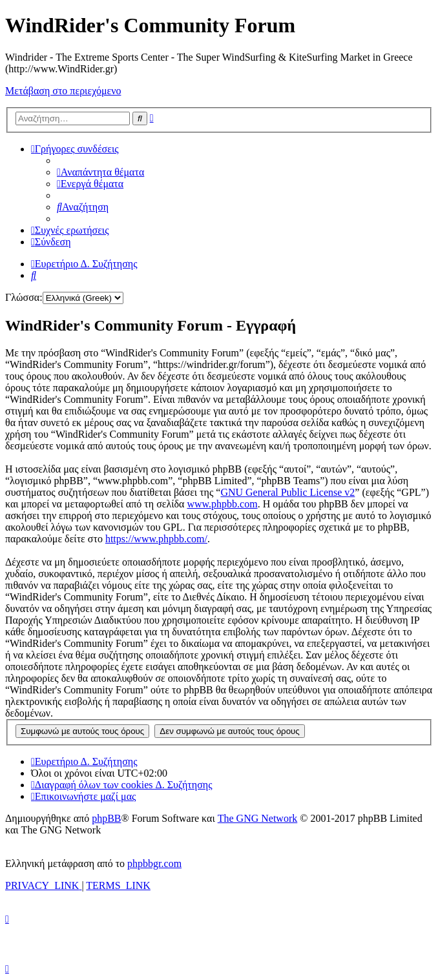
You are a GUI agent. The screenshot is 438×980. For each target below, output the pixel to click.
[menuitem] (100, 172)
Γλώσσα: (24, 297)
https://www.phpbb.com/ (156, 539)
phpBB (106, 818)
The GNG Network (258, 818)
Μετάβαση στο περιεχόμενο (63, 91)
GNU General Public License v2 (287, 492)
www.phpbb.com (222, 504)
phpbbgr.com (154, 863)
